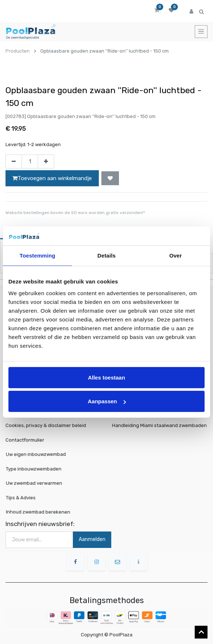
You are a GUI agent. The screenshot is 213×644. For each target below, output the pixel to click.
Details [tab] (106, 256)
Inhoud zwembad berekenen (42, 512)
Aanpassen (107, 401)
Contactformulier (25, 440)
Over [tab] (175, 256)
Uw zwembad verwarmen (38, 483)
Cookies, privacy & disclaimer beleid (46, 425)
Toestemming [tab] (38, 256)
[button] (110, 178)
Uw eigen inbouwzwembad (40, 455)
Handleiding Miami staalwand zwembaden (159, 425)
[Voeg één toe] (46, 161)
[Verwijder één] (14, 161)
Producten (18, 51)
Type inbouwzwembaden (38, 469)
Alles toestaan (106, 377)
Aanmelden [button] (92, 539)
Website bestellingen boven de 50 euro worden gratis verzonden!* (75, 213)
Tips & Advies (28, 497)
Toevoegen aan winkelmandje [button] (52, 178)
